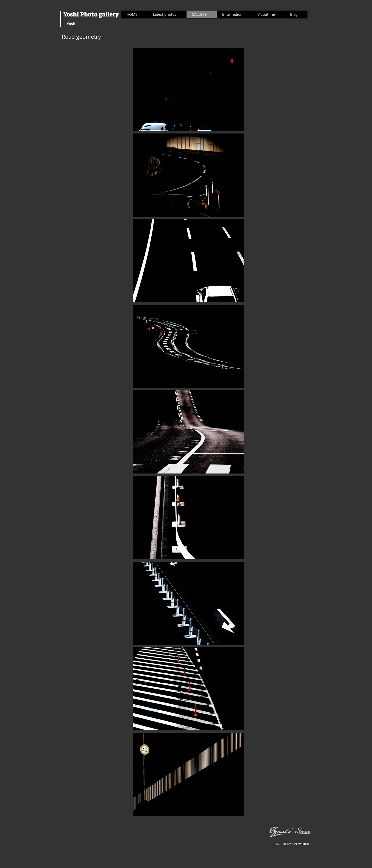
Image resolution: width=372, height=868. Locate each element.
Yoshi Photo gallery (91, 14)
